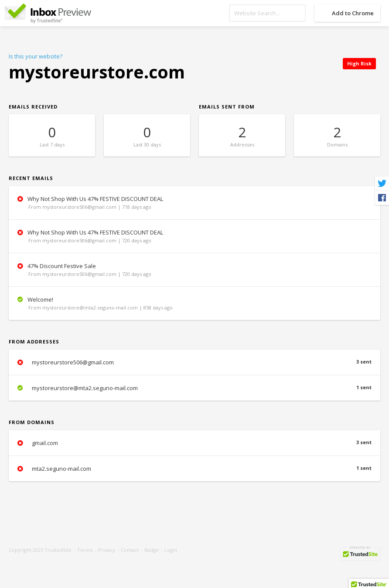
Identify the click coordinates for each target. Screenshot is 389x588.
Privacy (107, 550)
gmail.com (194, 443)
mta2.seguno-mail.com (194, 469)
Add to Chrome (353, 13)
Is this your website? (36, 56)
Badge (152, 550)
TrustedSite (58, 550)
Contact (130, 550)
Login (171, 550)
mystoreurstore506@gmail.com (194, 362)
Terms (85, 550)
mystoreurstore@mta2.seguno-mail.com (194, 388)
